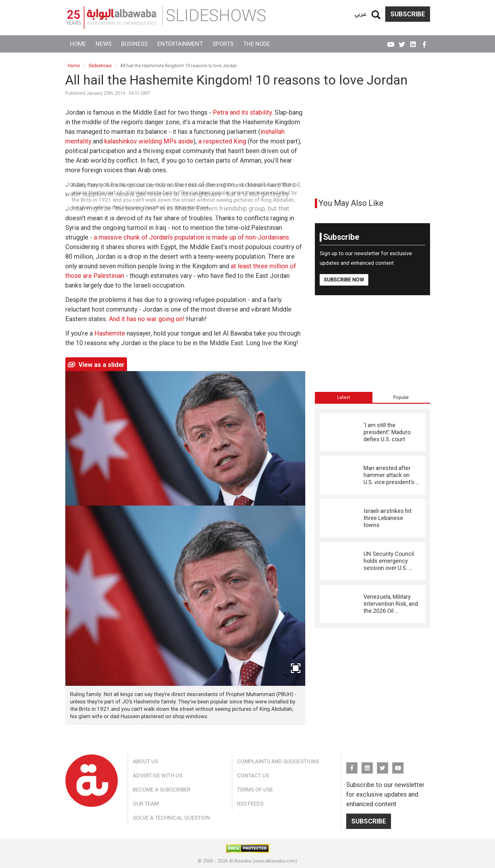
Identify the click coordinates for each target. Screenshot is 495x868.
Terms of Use (255, 790)
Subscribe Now (344, 280)
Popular (401, 397)
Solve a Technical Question (171, 818)
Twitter (402, 42)
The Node (257, 44)
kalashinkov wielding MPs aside (149, 141)
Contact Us (253, 775)
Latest (344, 397)
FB (424, 42)
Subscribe (408, 14)
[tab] (344, 397)
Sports (223, 44)
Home (78, 44)
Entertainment (180, 44)
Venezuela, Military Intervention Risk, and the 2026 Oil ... (391, 604)
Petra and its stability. (243, 112)
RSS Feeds (250, 804)
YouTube (391, 42)
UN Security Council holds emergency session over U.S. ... (389, 561)
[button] (185, 596)
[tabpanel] (372, 518)
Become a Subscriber (162, 790)
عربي (361, 14)
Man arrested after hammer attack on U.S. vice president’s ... (391, 475)
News (104, 44)
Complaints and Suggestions (278, 761)
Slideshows (100, 66)
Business (135, 44)
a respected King (222, 141)
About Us (145, 761)
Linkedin (413, 42)
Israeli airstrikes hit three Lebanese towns (387, 518)
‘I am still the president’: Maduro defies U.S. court (387, 432)
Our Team (146, 804)
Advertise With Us (158, 775)
